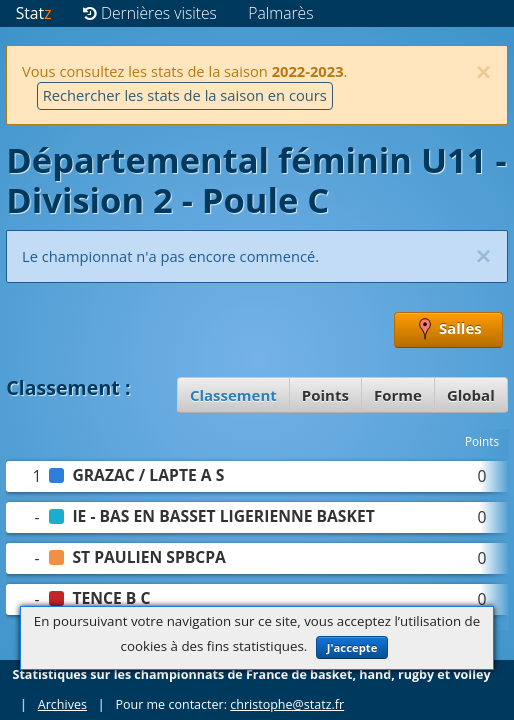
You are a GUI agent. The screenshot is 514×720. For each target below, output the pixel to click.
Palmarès (280, 13)
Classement (233, 395)
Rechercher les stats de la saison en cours (185, 95)
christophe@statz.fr (287, 704)
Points (325, 395)
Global (471, 395)
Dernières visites (150, 13)
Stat (34, 13)
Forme (398, 395)
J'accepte (352, 647)
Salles (448, 330)
